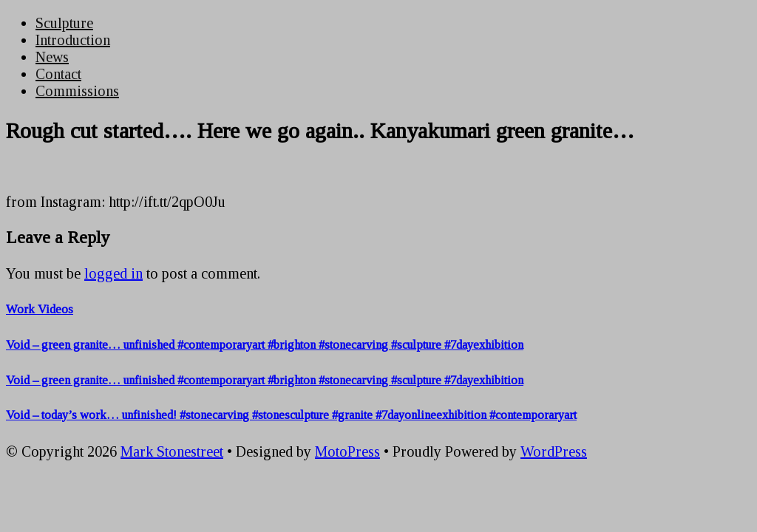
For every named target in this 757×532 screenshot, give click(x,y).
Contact (58, 74)
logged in (113, 273)
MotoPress (347, 451)
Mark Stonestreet (172, 451)
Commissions (77, 91)
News (52, 57)
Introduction (73, 40)
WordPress (554, 451)
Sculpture (64, 23)
